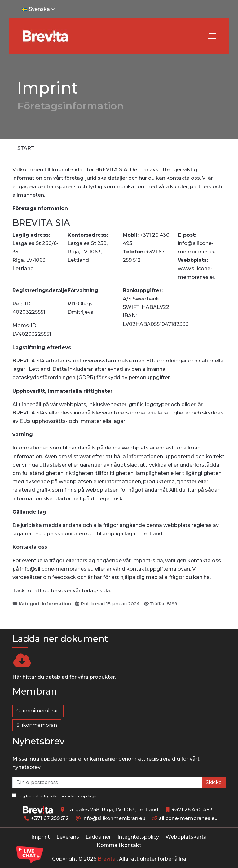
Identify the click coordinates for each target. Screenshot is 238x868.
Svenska (39, 9)
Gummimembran (38, 711)
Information (56, 604)
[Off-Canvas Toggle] (211, 36)
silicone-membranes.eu (188, 818)
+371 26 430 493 (192, 810)
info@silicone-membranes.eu (57, 569)
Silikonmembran (37, 725)
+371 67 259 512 (50, 818)
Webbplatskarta (186, 837)
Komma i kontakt (119, 845)
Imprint (41, 837)
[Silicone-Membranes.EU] (45, 36)
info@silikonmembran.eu (114, 818)
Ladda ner (98, 837)
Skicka (214, 782)
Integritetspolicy (138, 837)
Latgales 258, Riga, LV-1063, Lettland (113, 810)
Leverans (68, 837)
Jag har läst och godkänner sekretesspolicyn (54, 796)
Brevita (107, 859)
